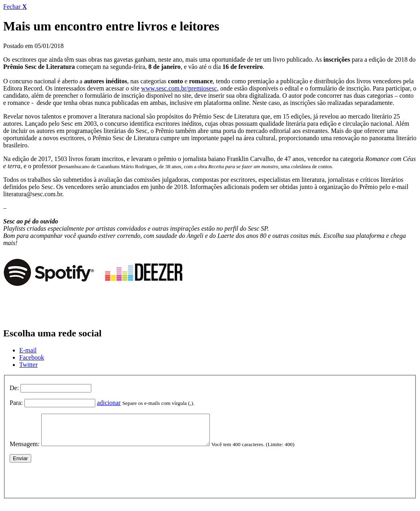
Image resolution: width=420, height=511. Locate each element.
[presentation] (70, 484)
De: (14, 388)
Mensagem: (25, 450)
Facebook (32, 357)
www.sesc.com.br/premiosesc (179, 88)
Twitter (28, 365)
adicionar (109, 403)
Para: (16, 403)
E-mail (28, 350)
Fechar (15, 7)
